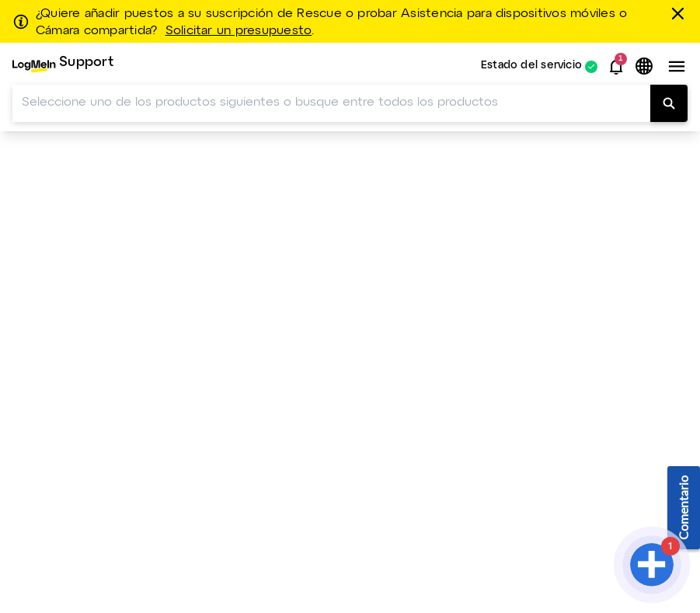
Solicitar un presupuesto (239, 31)
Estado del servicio (531, 66)
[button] (616, 67)
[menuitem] (63, 66)
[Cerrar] (681, 13)
